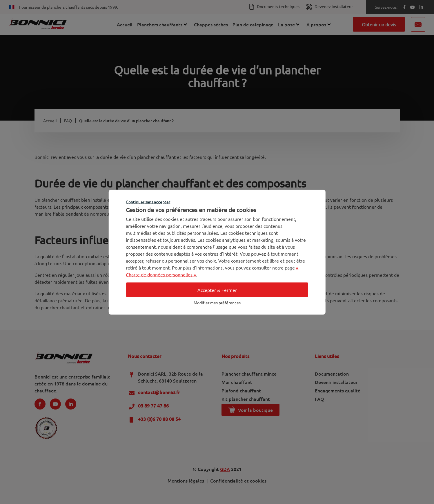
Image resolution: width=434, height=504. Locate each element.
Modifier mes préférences (217, 302)
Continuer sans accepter (148, 201)
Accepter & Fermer (217, 290)
